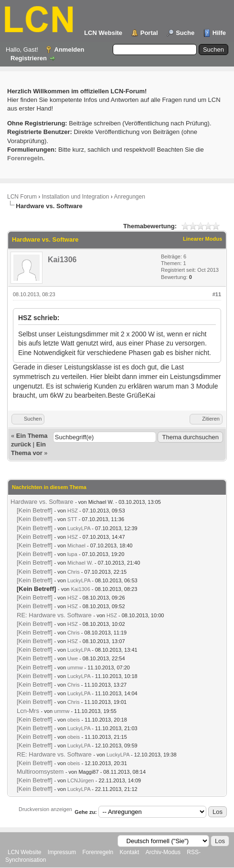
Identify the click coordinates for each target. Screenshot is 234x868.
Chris (74, 572)
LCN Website (103, 33)
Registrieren (29, 58)
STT (72, 519)
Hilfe (219, 33)
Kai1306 (62, 260)
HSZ (73, 511)
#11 (217, 294)
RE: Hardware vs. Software (54, 615)
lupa (72, 554)
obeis (74, 720)
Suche (185, 33)
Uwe (73, 658)
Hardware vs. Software (42, 502)
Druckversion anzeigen (45, 809)
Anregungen (129, 197)
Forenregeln (98, 852)
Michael (76, 545)
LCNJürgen (81, 780)
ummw (75, 668)
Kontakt (130, 852)
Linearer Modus (202, 239)
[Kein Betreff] (35, 510)
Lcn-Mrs (28, 711)
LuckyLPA (79, 528)
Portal (149, 33)
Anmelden (69, 50)
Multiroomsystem (40, 772)
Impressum (62, 852)
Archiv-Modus (163, 852)
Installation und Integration (76, 197)
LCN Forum (22, 197)
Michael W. (80, 563)
